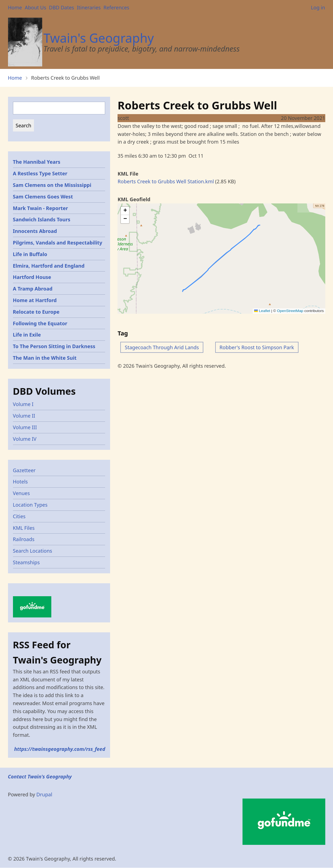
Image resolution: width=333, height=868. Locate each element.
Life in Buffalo (30, 254)
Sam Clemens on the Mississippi (52, 185)
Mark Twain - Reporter (41, 208)
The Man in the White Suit (45, 358)
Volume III (25, 427)
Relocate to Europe (36, 312)
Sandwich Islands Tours (42, 219)
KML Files (24, 528)
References (116, 7)
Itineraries (89, 7)
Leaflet (262, 311)
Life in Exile (27, 335)
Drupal (44, 794)
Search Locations (33, 551)
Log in (318, 7)
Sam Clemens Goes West (43, 197)
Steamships (26, 562)
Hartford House (32, 277)
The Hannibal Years (37, 162)
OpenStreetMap (290, 311)
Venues (22, 493)
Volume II (24, 416)
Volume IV (25, 439)
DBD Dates (61, 7)
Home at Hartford (35, 300)
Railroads (24, 539)
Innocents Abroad (35, 231)
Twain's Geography (99, 38)
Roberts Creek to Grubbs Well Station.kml (166, 181)
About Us (36, 7)
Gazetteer (24, 470)
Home (15, 7)
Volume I (23, 404)
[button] (125, 211)
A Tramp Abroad (33, 289)
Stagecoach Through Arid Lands (162, 347)
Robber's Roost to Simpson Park (257, 347)
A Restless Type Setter (40, 173)
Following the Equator (40, 323)
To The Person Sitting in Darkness (54, 346)
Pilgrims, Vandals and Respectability (58, 243)
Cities (19, 516)
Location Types (30, 505)
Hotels (20, 482)
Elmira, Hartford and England (49, 266)
